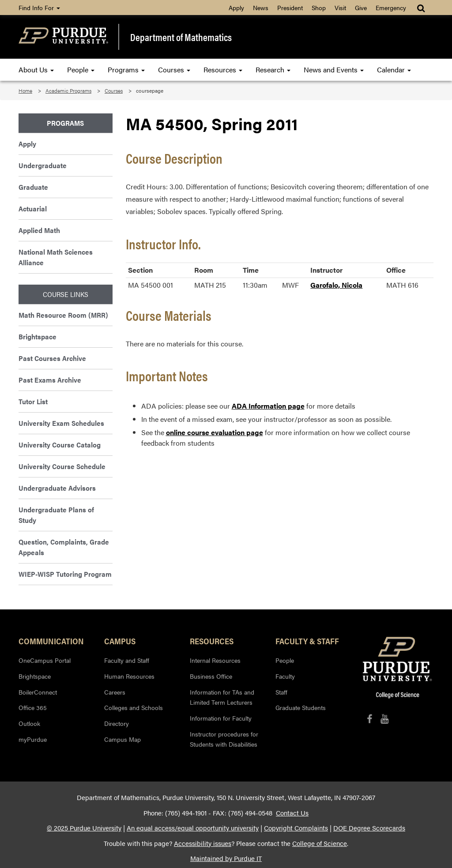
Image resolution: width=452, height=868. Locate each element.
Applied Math (39, 230)
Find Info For (39, 8)
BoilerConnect (38, 692)
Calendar (394, 70)
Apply (236, 8)
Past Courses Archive (52, 358)
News (261, 8)
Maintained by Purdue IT (226, 858)
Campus (120, 641)
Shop (319, 8)
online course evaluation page (215, 432)
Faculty (285, 676)
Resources (223, 70)
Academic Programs (68, 90)
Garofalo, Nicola (336, 285)
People (81, 70)
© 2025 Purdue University (84, 828)
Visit (340, 8)
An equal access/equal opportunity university (193, 828)
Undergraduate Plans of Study (56, 515)
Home (25, 90)
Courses (174, 70)
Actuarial (33, 209)
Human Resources (129, 676)
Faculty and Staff (127, 660)
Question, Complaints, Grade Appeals (64, 547)
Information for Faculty (221, 718)
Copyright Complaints (296, 828)
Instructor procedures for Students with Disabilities (224, 739)
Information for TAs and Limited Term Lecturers (222, 697)
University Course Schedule (62, 466)
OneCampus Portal (45, 660)
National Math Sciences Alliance (56, 257)
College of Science (320, 843)
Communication (51, 641)
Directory (117, 723)
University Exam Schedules (61, 423)
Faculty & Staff (307, 641)
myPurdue (33, 739)
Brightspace (38, 336)
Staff (281, 692)
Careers (115, 692)
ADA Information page (268, 406)
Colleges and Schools (134, 707)
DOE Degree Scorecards (369, 828)
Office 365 (33, 707)
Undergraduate (43, 165)
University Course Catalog (60, 445)
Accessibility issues (203, 843)
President (290, 8)
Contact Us (292, 813)
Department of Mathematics (181, 37)
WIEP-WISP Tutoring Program (65, 574)
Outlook (29, 723)
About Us (36, 70)
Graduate (33, 187)
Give (361, 8)
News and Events (334, 70)
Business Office (211, 676)
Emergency (391, 8)
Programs (126, 70)
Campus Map (122, 739)
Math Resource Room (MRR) (63, 315)
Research (273, 70)
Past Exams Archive (50, 380)
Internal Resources (215, 660)
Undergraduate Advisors (57, 488)
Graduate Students (301, 707)
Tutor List (33, 401)
